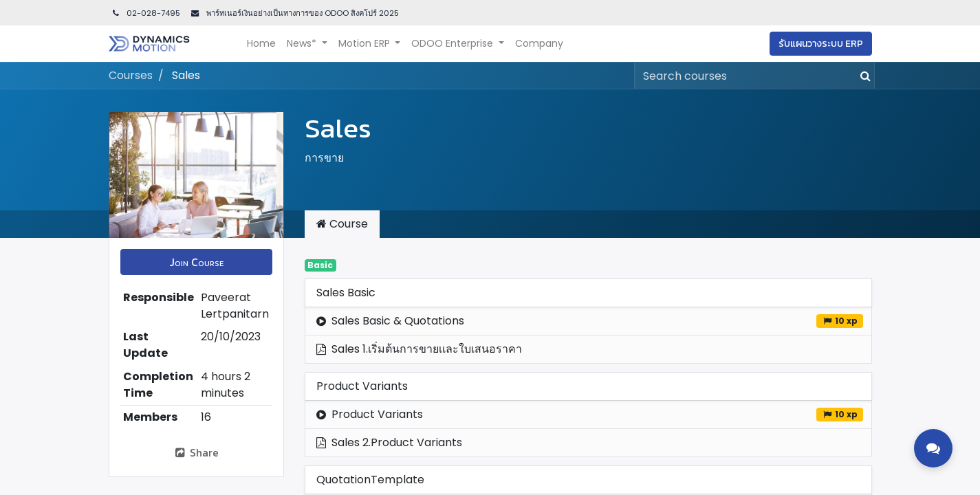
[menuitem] (261, 44)
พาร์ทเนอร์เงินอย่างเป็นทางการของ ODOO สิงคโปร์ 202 (299, 13)
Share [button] (196, 452)
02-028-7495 (146, 13)
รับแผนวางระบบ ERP (821, 44)
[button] (196, 262)
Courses (131, 75)
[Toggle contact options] (933, 448)
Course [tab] (342, 224)
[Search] (863, 76)
